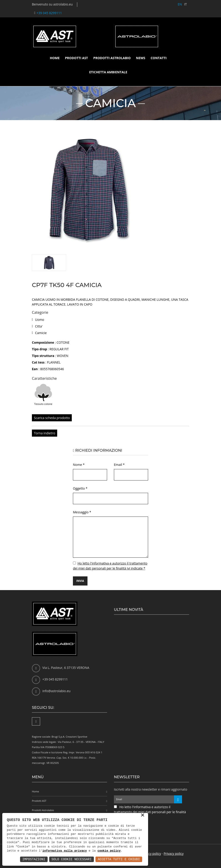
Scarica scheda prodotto (52, 418)
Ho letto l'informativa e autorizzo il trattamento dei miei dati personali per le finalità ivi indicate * (150, 812)
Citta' (39, 326)
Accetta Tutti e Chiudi (119, 859)
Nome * (79, 465)
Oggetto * (80, 488)
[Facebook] (36, 721)
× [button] (143, 815)
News (141, 58)
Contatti (159, 58)
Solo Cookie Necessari (72, 859)
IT (185, 4)
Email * (119, 465)
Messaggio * (82, 512)
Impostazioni (34, 859)
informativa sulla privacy (65, 851)
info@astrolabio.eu (56, 691)
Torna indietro (45, 433)
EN (180, 4)
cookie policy (109, 851)
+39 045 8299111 (49, 13)
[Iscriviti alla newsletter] (178, 799)
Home (55, 58)
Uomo (40, 320)
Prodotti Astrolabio (112, 58)
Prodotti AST (76, 58)
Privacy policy (151, 853)
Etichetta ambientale (108, 72)
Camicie (41, 333)
